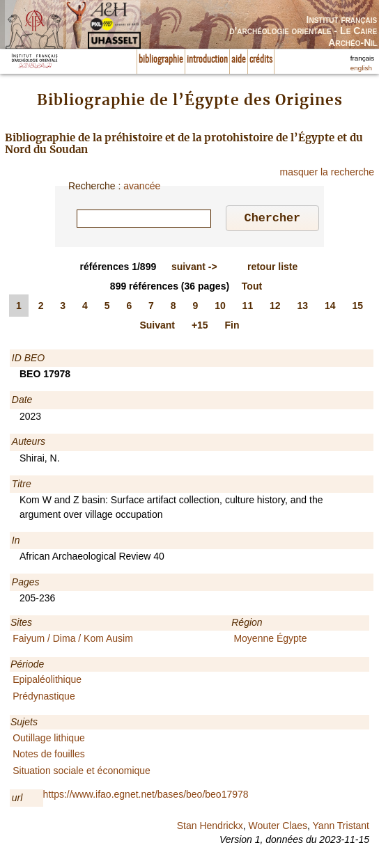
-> (194, 269)
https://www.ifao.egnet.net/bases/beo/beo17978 (146, 796)
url (17, 800)
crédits (261, 60)
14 (330, 308)
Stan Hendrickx (210, 828)
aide (239, 60)
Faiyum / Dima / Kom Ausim (73, 640)
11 (248, 308)
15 (357, 308)
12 (275, 308)
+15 (200, 327)
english (361, 68)
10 (220, 308)
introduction (207, 60)
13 (303, 308)
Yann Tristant (341, 828)
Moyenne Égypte (270, 640)
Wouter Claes (278, 828)
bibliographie (161, 60)
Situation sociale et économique (82, 773)
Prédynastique (44, 698)
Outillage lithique (49, 740)
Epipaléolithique (47, 681)
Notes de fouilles (49, 756)
